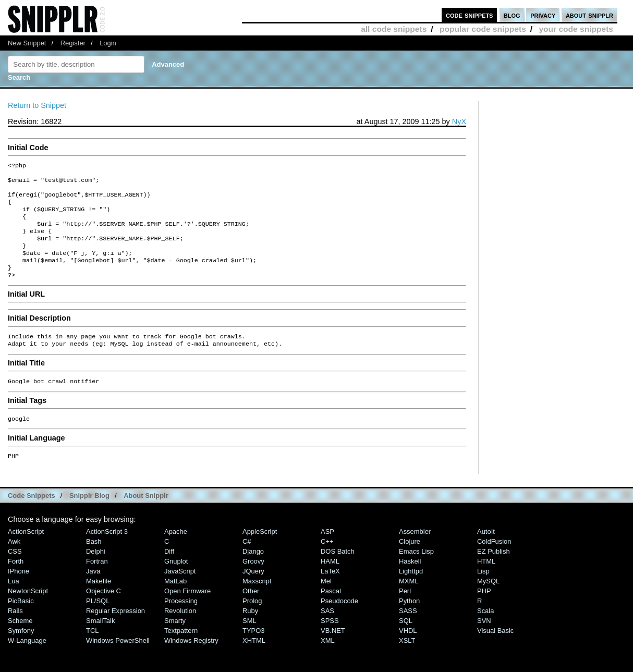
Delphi (96, 573)
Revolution (180, 633)
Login (108, 43)
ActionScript (26, 553)
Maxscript (257, 603)
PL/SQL (98, 623)
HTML (486, 583)
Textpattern (181, 652)
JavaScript (180, 593)
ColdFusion (494, 563)
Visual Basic (495, 652)
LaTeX (330, 593)
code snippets (470, 15)
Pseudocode (339, 623)
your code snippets (576, 29)
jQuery (253, 593)
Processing (181, 623)
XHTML (254, 662)
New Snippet (27, 43)
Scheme (20, 643)
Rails (15, 633)
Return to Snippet (37, 105)
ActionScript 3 (107, 553)
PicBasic (21, 623)
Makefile (99, 603)
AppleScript (260, 553)
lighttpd (411, 593)
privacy (543, 15)
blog (512, 15)
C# (247, 563)
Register (73, 43)
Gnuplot (176, 583)
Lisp (483, 593)
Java (93, 593)
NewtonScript (28, 613)
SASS (408, 633)
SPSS (330, 643)
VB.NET (333, 652)
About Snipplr (146, 517)
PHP (484, 613)
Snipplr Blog (89, 517)
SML (249, 643)
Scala (485, 633)
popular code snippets (483, 29)
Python (409, 623)
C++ (327, 563)
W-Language (27, 662)
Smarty (175, 643)
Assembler (415, 553)
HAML (330, 583)
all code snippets (394, 29)
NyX (459, 121)
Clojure (410, 563)
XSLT (407, 662)
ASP (327, 553)
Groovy (253, 583)
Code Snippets (32, 517)
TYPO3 (253, 652)
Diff (169, 573)
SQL (406, 643)
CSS (15, 573)
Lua (14, 603)
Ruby (250, 633)
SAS (327, 633)
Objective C (104, 613)
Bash (94, 563)
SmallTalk (100, 643)
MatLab (175, 603)
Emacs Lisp (416, 573)
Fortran (97, 583)
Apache (176, 553)
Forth (16, 583)
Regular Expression (115, 633)
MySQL (488, 603)
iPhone (19, 593)
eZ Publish (494, 573)
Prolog (252, 623)
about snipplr (589, 15)
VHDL (408, 652)
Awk (14, 563)
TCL (92, 652)
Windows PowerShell (118, 662)
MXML (409, 603)
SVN (484, 643)
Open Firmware (187, 613)
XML (328, 662)
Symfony (21, 652)
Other (251, 613)
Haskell (410, 583)
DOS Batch (338, 573)
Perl (405, 613)
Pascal (331, 613)
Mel (326, 603)
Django (253, 573)
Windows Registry (191, 662)
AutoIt (486, 553)
